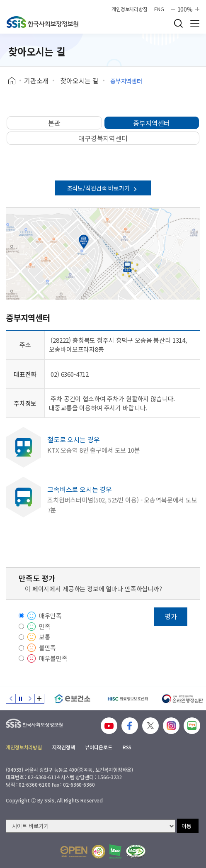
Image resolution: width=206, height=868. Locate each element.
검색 (178, 23)
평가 (171, 616)
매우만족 (50, 616)
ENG (159, 9)
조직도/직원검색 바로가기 (103, 188)
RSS (127, 747)
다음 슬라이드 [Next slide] (30, 699)
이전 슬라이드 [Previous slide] (11, 699)
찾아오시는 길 (79, 80)
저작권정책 (63, 747)
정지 (20, 699)
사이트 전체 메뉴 (195, 23)
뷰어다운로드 (98, 747)
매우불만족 (53, 658)
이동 (187, 826)
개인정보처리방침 (130, 9)
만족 (45, 626)
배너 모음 (39, 699)
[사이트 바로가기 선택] (91, 826)
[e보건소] (72, 699)
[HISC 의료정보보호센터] (127, 699)
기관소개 (36, 80)
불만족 (48, 647)
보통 (45, 637)
